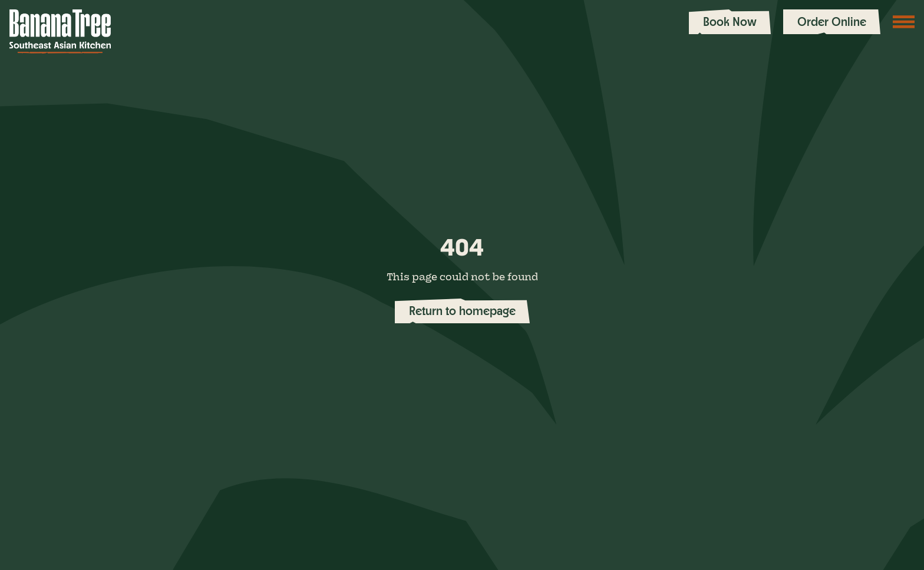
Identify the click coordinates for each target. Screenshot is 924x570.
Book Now (730, 21)
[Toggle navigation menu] (904, 22)
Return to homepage (462, 311)
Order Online (832, 21)
